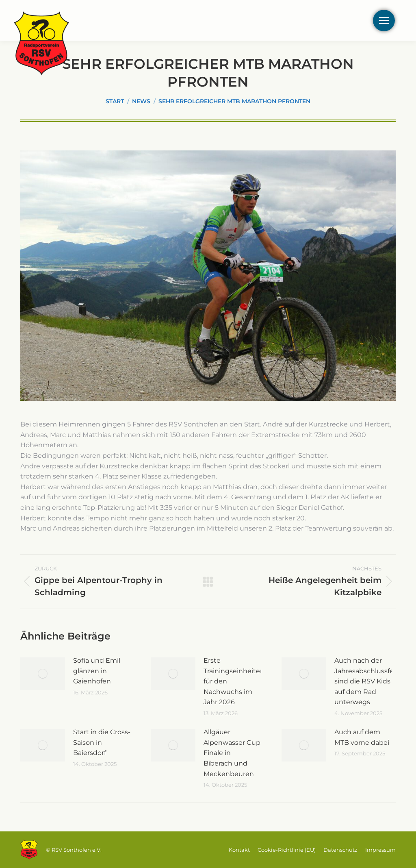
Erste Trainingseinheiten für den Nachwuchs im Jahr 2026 (234, 681)
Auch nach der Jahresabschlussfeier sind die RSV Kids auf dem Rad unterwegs (368, 681)
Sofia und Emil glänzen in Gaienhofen (97, 671)
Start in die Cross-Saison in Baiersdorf (102, 742)
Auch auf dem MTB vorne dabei (362, 737)
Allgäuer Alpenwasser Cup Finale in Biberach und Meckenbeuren (232, 753)
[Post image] (43, 674)
